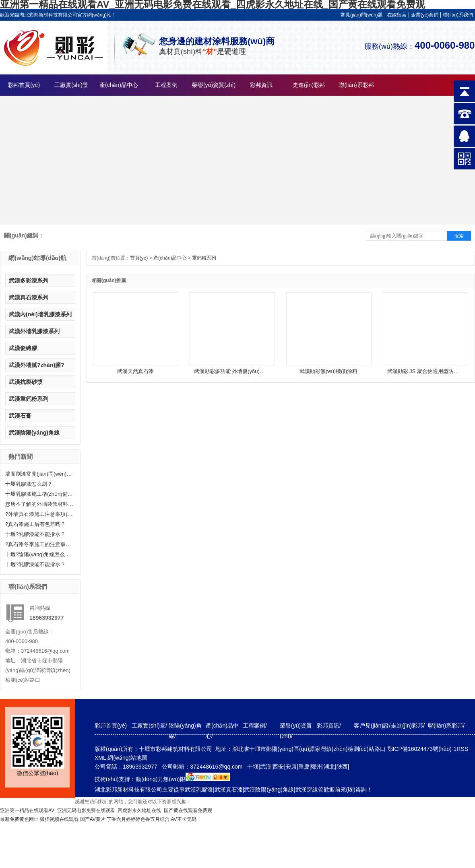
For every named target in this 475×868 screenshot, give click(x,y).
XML (101, 758)
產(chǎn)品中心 (119, 85)
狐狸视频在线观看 (59, 819)
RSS (462, 749)
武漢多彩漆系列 (29, 280)
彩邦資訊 (261, 85)
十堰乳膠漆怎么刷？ (29, 484)
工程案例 (166, 85)
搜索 (459, 236)
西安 (278, 767)
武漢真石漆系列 (29, 297)
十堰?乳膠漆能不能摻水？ (35, 534)
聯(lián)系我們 (458, 15)
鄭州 (316, 767)
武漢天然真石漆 (135, 371)
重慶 (304, 767)
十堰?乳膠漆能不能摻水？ (35, 564)
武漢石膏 (20, 416)
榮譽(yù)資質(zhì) (214, 85)
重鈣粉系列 (205, 258)
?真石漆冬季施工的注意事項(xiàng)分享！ (39, 544)
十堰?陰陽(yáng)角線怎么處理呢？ (39, 554)
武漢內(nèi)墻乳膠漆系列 (40, 314)
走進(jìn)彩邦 (309, 85)
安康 (291, 767)
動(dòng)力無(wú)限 (161, 779)
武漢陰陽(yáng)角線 (34, 433)
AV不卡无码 (184, 819)
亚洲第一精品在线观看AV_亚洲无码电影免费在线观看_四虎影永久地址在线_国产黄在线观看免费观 (106, 810)
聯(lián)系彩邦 (356, 85)
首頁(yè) (139, 258)
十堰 (253, 767)
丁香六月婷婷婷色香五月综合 (138, 819)
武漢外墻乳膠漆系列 (34, 331)
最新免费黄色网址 (19, 819)
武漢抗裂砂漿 (26, 382)
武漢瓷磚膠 (23, 348)
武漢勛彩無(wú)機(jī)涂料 (328, 371)
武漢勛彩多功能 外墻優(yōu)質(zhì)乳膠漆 (243, 371)
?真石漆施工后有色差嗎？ (35, 524)
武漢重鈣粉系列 (29, 399)
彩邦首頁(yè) (24, 85)
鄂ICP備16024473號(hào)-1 (422, 749)
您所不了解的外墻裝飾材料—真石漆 (39, 504)
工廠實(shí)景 (71, 85)
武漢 (266, 767)
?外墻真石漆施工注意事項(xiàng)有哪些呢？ (39, 514)
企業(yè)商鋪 (425, 15)
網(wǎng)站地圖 (127, 758)
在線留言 (397, 15)
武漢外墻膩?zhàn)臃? (37, 365)
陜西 (342, 767)
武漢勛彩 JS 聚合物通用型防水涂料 (428, 371)
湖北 (329, 767)
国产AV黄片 (93, 819)
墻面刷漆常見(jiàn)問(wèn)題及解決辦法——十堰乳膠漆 (39, 474)
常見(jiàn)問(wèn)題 (362, 15)
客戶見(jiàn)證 (371, 726)
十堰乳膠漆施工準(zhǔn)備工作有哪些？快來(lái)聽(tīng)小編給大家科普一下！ (39, 494)
